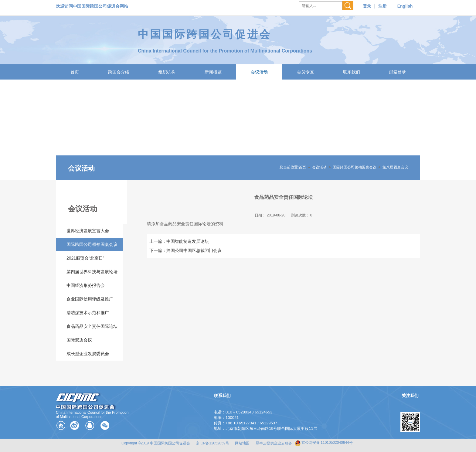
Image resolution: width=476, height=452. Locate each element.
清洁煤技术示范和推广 (88, 313)
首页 (75, 72)
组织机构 (167, 72)
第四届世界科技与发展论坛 (92, 272)
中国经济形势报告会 (86, 285)
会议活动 (259, 72)
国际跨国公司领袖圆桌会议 (355, 167)
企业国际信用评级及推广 (90, 299)
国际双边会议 (79, 340)
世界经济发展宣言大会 (88, 231)
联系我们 (352, 72)
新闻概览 (213, 72)
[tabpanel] (238, 130)
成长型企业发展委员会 (88, 354)
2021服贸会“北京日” (85, 258)
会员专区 (305, 72)
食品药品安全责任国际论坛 (92, 326)
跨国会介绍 (119, 72)
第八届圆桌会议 (395, 167)
